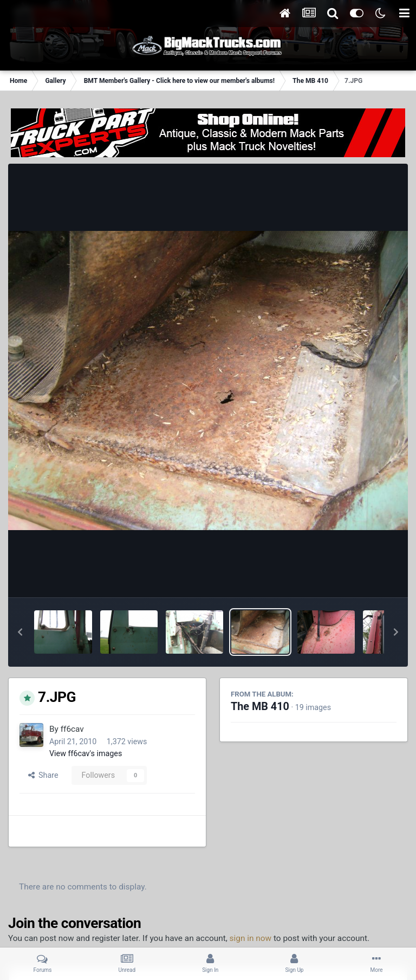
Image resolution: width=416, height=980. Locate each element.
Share (43, 775)
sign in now (251, 938)
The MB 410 (260, 707)
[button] (20, 632)
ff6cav (72, 729)
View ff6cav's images (86, 753)
